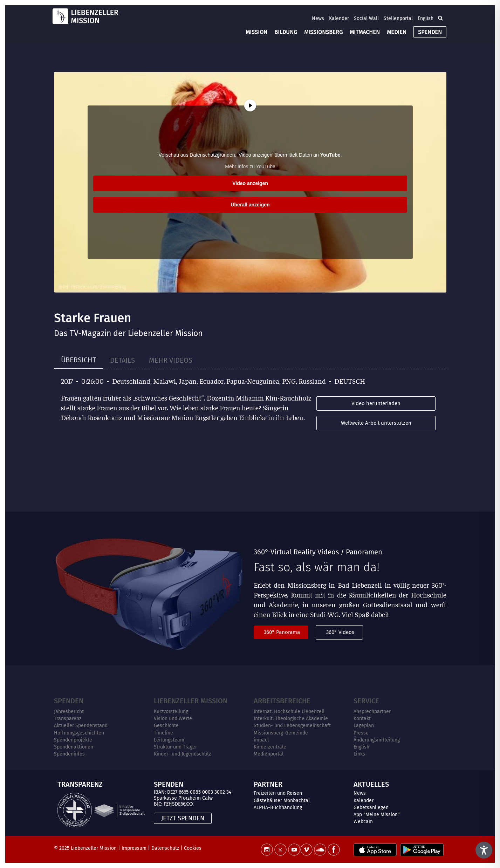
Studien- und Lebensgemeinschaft (292, 726)
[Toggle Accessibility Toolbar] (484, 850)
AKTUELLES (371, 784)
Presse (361, 733)
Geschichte (166, 726)
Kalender (339, 18)
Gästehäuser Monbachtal (282, 801)
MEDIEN (397, 32)
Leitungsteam (169, 740)
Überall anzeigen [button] (250, 205)
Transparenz (68, 719)
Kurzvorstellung (171, 712)
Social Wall (366, 18)
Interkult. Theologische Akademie (291, 719)
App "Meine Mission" (377, 815)
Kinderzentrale (270, 747)
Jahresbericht (69, 712)
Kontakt (362, 719)
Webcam (363, 822)
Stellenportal (398, 18)
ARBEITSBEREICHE (282, 701)
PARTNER (268, 784)
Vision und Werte (173, 719)
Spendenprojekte (73, 740)
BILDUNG (286, 32)
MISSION (256, 32)
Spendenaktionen (74, 747)
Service (366, 701)
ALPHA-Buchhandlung (278, 808)
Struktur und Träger (175, 747)
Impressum (134, 848)
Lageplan (364, 726)
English (426, 18)
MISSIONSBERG (323, 32)
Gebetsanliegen (371, 808)
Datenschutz (165, 848)
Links (359, 754)
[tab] (78, 360)
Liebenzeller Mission (191, 701)
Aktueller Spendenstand (81, 726)
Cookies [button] (193, 848)
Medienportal (269, 754)
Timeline (163, 733)
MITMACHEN (365, 32)
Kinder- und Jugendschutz (182, 754)
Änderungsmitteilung (377, 740)
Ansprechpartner (372, 712)
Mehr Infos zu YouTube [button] (250, 166)
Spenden (69, 701)
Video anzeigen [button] (250, 183)
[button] (440, 18)
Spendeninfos (69, 754)
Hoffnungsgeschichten (79, 733)
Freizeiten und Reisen (278, 793)
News (318, 18)
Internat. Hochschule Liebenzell (289, 712)
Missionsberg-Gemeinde (281, 733)
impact (261, 740)
